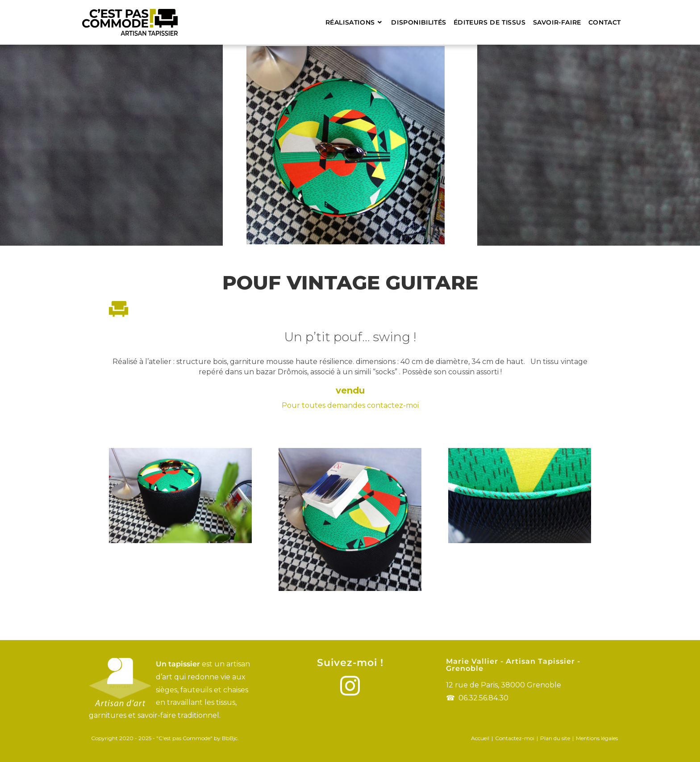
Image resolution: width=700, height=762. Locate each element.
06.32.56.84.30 (483, 698)
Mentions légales (597, 738)
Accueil (480, 738)
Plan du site (555, 738)
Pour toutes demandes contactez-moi (350, 405)
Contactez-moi (515, 738)
